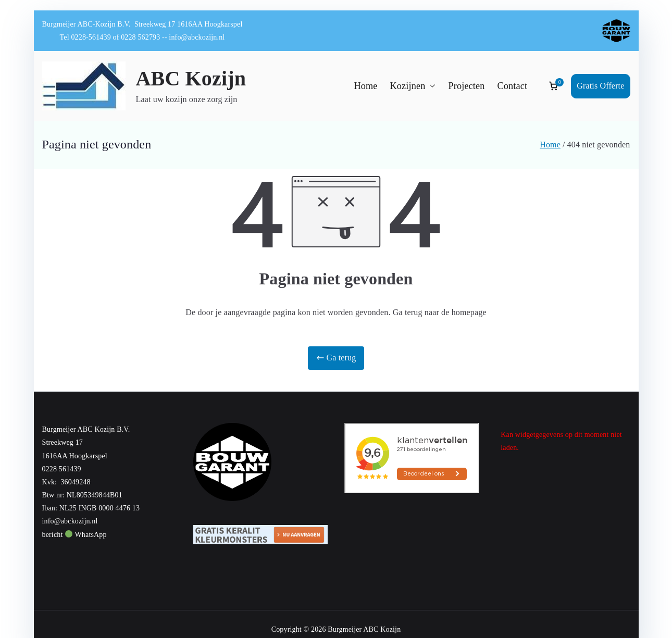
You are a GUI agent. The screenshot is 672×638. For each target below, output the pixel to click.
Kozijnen (413, 86)
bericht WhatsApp (74, 535)
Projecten (466, 86)
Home (365, 86)
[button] (430, 86)
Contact (513, 86)
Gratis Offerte (600, 86)
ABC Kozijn (191, 78)
